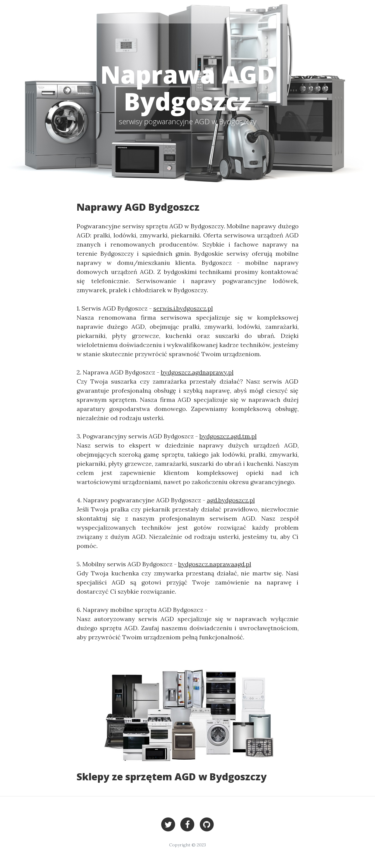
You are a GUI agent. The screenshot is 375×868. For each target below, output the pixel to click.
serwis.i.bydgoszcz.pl (183, 308)
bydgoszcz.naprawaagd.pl (215, 564)
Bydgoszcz (301, 11)
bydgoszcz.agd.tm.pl (228, 436)
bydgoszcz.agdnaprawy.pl (197, 372)
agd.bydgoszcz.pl (231, 500)
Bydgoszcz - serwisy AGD (63, 11)
